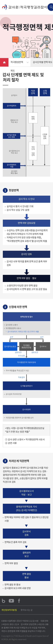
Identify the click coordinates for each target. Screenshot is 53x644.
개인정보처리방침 (9, 610)
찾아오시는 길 (27, 610)
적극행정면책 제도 (17, 64)
